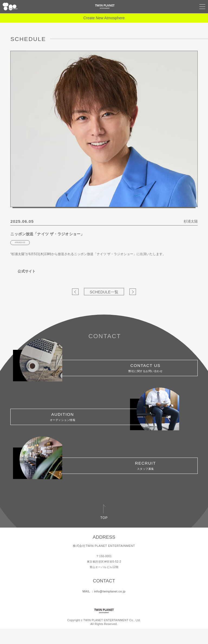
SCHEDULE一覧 (104, 292)
